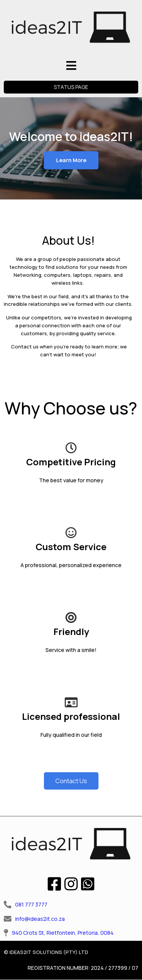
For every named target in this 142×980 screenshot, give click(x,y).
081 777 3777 (31, 904)
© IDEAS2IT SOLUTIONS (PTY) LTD (46, 952)
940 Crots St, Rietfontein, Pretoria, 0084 (63, 933)
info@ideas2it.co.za (40, 919)
